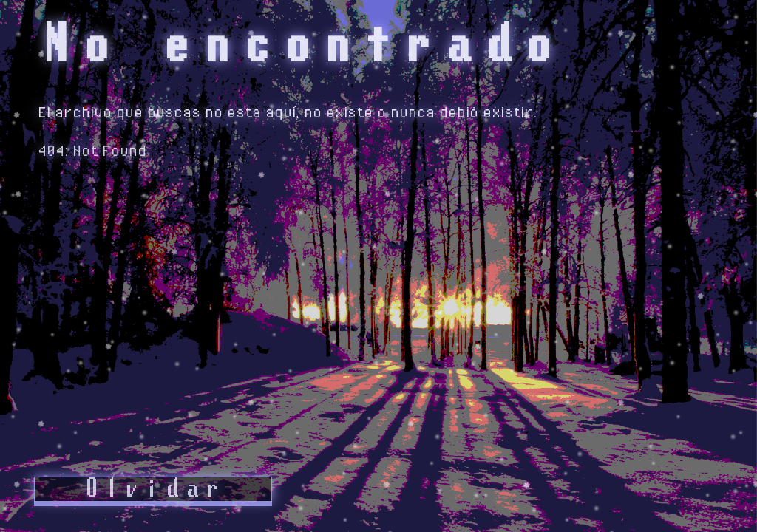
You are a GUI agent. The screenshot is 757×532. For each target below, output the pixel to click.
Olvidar (153, 489)
